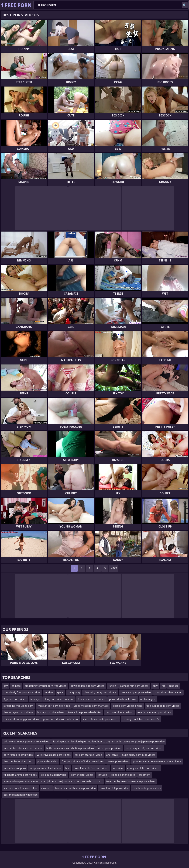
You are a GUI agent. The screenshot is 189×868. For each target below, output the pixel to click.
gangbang (74, 692)
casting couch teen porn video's (141, 719)
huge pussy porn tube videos (139, 755)
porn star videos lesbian (119, 712)
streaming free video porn (18, 706)
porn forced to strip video (18, 755)
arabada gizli (148, 699)
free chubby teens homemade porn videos (131, 781)
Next (114, 568)
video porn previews (110, 748)
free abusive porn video (92, 699)
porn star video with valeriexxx (61, 719)
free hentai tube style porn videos (23, 748)
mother (49, 692)
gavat (60, 692)
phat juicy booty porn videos (100, 692)
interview (118, 768)
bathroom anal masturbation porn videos (70, 748)
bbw (155, 686)
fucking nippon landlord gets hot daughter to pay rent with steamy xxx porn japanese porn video (109, 741)
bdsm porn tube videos (51, 712)
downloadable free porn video (91, 768)
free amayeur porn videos (18, 712)
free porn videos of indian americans (83, 761)
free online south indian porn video (75, 788)
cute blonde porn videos (147, 788)
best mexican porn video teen (21, 795)
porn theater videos (82, 775)
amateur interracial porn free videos (46, 686)
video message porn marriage (91, 706)
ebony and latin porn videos (143, 768)
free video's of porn (15, 768)
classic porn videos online (128, 706)
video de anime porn (123, 775)
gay (6, 686)
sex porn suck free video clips (20, 788)
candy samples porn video (136, 692)
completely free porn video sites (22, 692)
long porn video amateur (59, 699)
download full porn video (114, 788)
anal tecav (112, 755)
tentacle (102, 775)
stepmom (145, 775)
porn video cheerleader (168, 692)
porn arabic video (48, 761)
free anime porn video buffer (85, 712)
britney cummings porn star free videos (26, 741)
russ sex (174, 686)
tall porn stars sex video (88, 755)
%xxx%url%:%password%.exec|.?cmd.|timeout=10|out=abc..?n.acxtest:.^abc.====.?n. (53, 781)
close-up (46, 788)
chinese (16, 686)
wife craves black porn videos (54, 755)
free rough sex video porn (18, 761)
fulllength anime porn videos (20, 775)
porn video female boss (123, 699)
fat (163, 686)
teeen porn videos (118, 761)
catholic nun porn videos (134, 686)
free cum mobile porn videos (163, 706)
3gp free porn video (15, 699)
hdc (67, 768)
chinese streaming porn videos (21, 719)
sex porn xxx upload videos (46, 768)
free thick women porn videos (154, 712)
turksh (112, 686)
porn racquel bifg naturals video (144, 748)
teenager (36, 699)
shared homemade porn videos (101, 719)
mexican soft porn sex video (54, 706)
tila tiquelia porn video (54, 775)
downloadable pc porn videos (87, 686)
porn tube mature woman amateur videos (157, 761)
